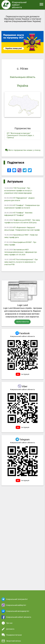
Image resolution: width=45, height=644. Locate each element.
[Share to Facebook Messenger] (14, 172)
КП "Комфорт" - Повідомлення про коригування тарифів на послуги (22, 207)
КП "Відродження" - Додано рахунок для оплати (19, 199)
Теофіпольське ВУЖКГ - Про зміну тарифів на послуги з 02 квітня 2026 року (22, 221)
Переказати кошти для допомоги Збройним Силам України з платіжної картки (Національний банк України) (22, 19)
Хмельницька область (23, 77)
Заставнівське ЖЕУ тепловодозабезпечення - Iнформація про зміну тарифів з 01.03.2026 (21, 252)
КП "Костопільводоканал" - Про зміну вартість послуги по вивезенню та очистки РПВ (21, 262)
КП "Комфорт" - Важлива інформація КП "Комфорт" (18, 214)
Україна (22, 86)
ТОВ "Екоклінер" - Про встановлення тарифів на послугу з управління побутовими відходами (18, 191)
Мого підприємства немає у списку (23, 150)
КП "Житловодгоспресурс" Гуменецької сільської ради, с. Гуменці (21, 135)
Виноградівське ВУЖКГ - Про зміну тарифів (20, 243)
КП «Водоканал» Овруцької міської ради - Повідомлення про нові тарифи (22, 229)
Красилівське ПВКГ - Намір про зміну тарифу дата (21, 236)
